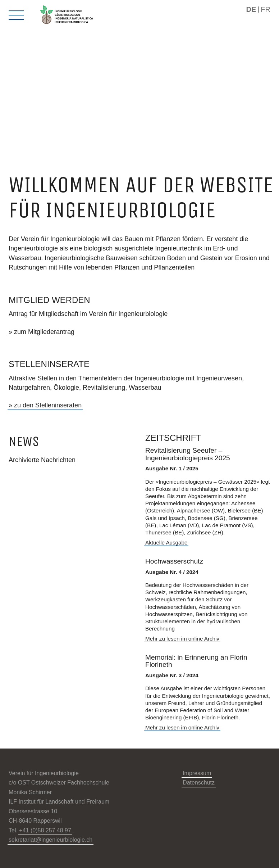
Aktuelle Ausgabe (166, 542)
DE (251, 9)
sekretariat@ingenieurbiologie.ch (51, 840)
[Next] (163, 144)
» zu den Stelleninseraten (45, 405)
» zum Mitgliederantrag (42, 332)
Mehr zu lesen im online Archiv (182, 639)
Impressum (197, 773)
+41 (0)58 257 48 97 (45, 830)
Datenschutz (199, 783)
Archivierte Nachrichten (42, 460)
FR (266, 9)
